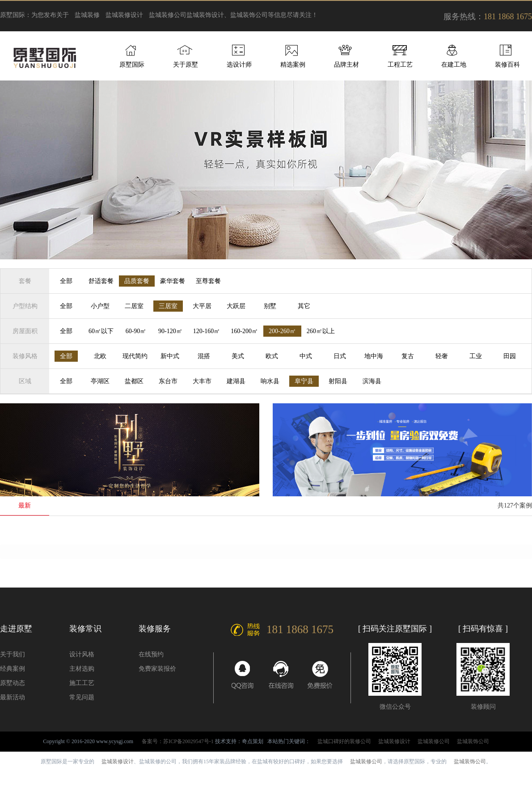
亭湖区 (100, 381)
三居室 (168, 306)
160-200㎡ (244, 331)
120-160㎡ (207, 331)
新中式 (170, 356)
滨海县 (372, 381)
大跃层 (236, 306)
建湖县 (236, 381)
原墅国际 (132, 65)
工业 (476, 356)
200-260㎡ (282, 331)
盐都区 (134, 381)
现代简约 (135, 356)
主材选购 (82, 669)
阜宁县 (304, 381)
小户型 (100, 306)
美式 (238, 356)
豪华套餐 (173, 281)
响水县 (270, 381)
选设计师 (239, 65)
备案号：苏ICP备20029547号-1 (178, 741)
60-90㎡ (136, 331)
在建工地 (454, 65)
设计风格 (82, 654)
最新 (25, 505)
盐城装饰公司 (473, 741)
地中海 (374, 356)
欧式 (272, 356)
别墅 (270, 306)
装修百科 (507, 65)
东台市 (168, 381)
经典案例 (13, 669)
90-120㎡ (170, 331)
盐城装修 (87, 15)
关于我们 (13, 654)
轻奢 (442, 356)
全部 (66, 281)
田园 (510, 356)
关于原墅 (186, 65)
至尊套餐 (208, 281)
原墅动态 (13, 683)
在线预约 (151, 654)
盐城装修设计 (124, 15)
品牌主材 (346, 65)
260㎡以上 (321, 331)
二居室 (134, 306)
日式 (340, 356)
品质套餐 (137, 281)
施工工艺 (82, 683)
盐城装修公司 (168, 15)
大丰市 (202, 381)
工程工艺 (400, 65)
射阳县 (338, 381)
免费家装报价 (157, 669)
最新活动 (13, 697)
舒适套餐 (101, 281)
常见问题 (82, 697)
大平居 (202, 306)
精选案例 (293, 65)
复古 (408, 356)
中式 (306, 356)
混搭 (204, 356)
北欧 (100, 356)
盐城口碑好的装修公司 (344, 741)
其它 (304, 306)
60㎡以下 (101, 331)
